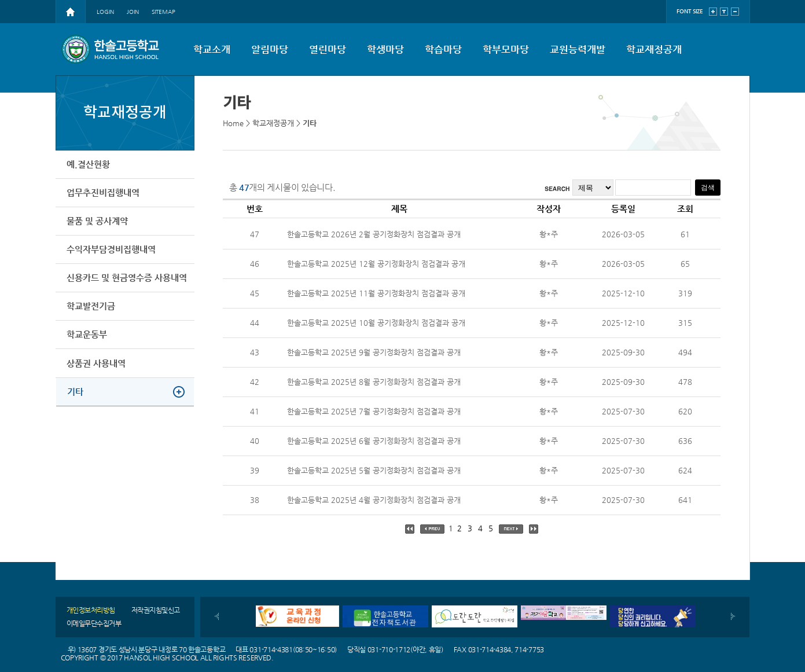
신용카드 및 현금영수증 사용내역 (127, 283)
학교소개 (212, 49)
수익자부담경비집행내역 (112, 253)
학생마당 (385, 49)
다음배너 (733, 616)
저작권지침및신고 (156, 610)
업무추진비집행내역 (104, 194)
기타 (76, 401)
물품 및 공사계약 (98, 224)
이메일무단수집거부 (94, 623)
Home (233, 123)
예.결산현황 (89, 165)
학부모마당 (506, 49)
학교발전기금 (91, 312)
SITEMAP (163, 12)
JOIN (133, 12)
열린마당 (328, 49)
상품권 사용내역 (97, 371)
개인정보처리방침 (91, 610)
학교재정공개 (654, 49)
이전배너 (217, 616)
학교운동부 (87, 342)
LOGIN (105, 12)
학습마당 (443, 49)
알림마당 (270, 49)
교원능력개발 (578, 49)
